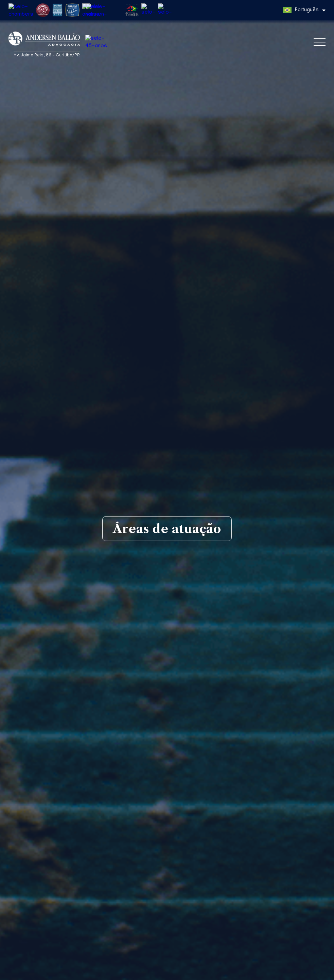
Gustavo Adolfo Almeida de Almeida (167, 946)
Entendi (316, 971)
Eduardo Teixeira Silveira (167, 936)
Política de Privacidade (173, 974)
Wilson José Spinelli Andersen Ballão (167, 956)
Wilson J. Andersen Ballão (167, 926)
